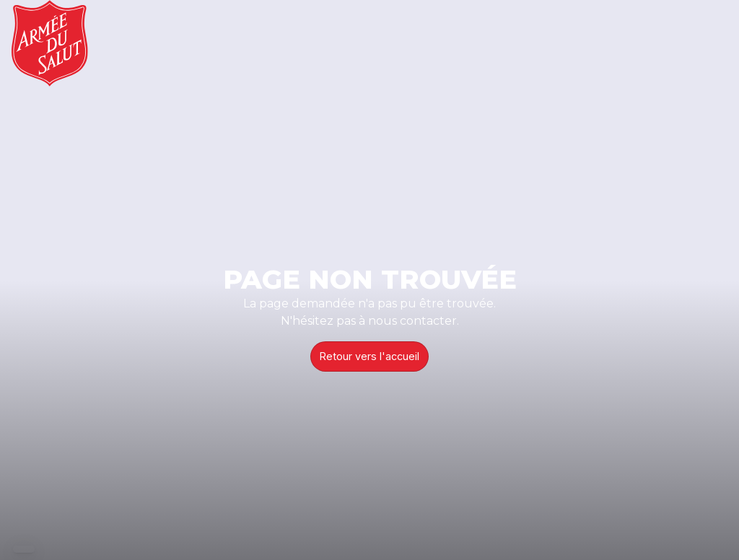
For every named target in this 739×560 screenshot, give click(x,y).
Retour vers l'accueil (369, 356)
